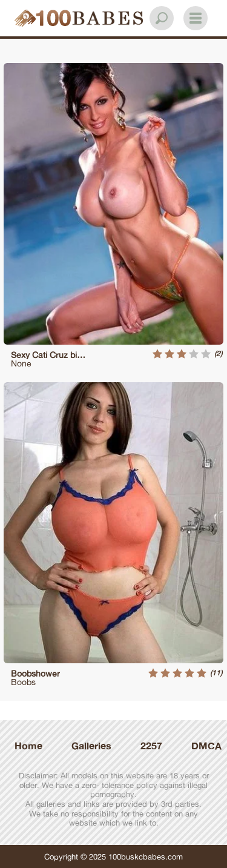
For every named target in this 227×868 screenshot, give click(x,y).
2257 (151, 746)
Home (28, 746)
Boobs (23, 682)
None (21, 363)
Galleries (91, 746)
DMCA (206, 746)
